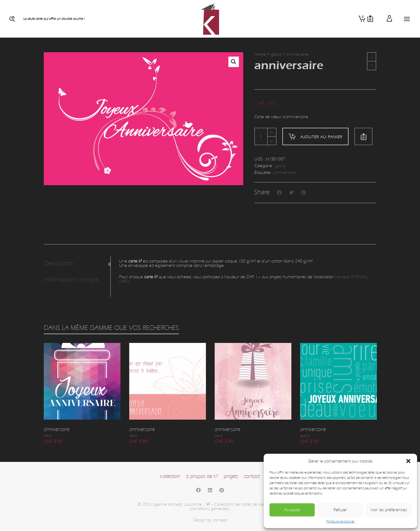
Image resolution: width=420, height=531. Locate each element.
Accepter (292, 510)
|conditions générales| (210, 509)
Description (59, 263)
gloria (276, 54)
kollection (170, 476)
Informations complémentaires (75, 280)
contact (252, 476)
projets (231, 476)
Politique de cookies (341, 521)
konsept (220, 520)
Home (260, 54)
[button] (408, 461)
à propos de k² (202, 476)
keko (48, 436)
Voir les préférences (389, 510)
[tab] (77, 264)
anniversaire (285, 172)
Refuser (340, 510)
